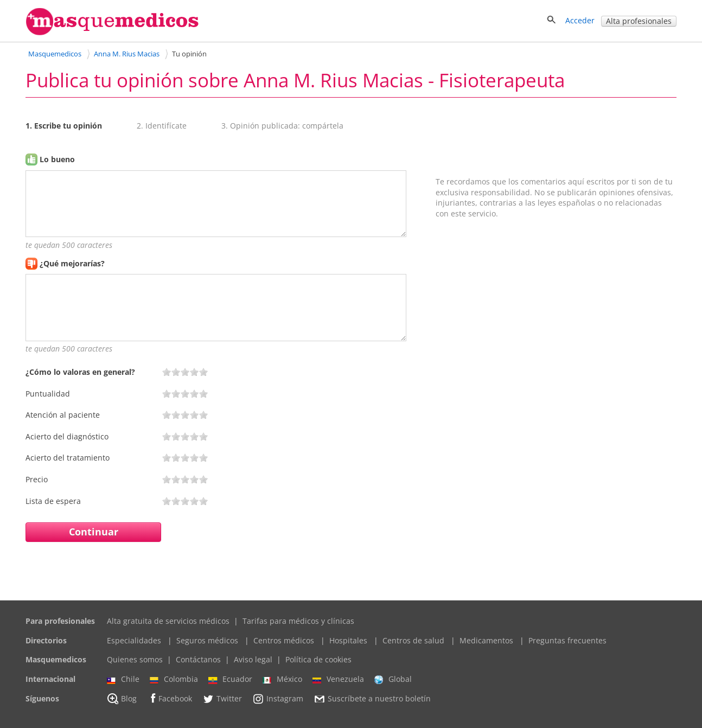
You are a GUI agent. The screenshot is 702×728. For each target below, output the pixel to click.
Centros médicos (284, 640)
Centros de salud (413, 640)
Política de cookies (318, 659)
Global (393, 679)
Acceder (580, 20)
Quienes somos (135, 659)
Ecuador (230, 679)
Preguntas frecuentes (567, 640)
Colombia (174, 679)
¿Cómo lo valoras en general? (80, 372)
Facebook (170, 698)
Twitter (222, 699)
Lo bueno (57, 159)
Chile (123, 679)
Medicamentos (486, 640)
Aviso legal (253, 659)
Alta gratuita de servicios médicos (168, 621)
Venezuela (338, 679)
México (282, 679)
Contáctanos (198, 659)
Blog (122, 699)
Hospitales (348, 640)
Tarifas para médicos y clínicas (298, 621)
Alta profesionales (639, 21)
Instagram (278, 699)
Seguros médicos (207, 640)
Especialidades (134, 640)
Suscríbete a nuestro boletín (372, 699)
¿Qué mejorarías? (72, 263)
